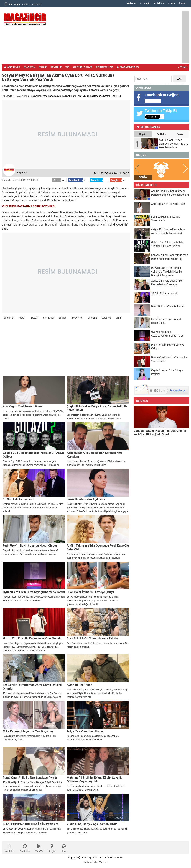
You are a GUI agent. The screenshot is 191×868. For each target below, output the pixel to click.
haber (22, 318)
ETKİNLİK (56, 67)
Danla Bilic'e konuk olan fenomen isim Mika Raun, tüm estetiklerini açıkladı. (30, 738)
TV (67, 67)
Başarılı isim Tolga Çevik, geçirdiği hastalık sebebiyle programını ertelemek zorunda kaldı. (93, 738)
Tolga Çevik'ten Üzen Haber (85, 731)
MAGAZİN (30, 67)
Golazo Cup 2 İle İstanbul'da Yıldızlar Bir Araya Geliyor (33, 455)
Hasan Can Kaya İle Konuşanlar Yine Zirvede (32, 638)
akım (118, 318)
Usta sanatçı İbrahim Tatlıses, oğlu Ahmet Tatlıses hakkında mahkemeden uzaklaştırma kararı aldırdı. (96, 463)
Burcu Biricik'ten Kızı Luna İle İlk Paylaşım (31, 824)
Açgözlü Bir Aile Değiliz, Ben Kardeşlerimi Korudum (94, 455)
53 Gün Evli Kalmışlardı (18, 499)
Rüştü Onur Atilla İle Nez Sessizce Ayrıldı (30, 778)
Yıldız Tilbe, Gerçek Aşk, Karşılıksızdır (92, 824)
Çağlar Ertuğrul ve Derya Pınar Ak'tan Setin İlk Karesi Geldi (97, 408)
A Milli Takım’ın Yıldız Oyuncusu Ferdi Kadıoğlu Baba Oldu (98, 548)
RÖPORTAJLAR (104, 67)
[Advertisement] (118, 37)
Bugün (143, 134)
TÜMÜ (182, 67)
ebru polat (9, 318)
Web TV (39, 847)
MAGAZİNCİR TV (128, 67)
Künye (171, 3)
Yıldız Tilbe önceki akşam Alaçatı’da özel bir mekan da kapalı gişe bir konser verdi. (97, 831)
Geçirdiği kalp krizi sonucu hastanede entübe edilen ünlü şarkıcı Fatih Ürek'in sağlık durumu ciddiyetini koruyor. (31, 552)
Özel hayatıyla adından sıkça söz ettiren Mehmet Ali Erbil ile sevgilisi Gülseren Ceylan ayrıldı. (96, 788)
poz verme (77, 318)
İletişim (182, 3)
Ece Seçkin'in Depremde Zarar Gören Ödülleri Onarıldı (32, 687)
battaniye (106, 318)
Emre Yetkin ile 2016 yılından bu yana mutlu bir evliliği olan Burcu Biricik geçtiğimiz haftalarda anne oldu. (32, 831)
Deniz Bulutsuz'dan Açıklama (86, 499)
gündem (63, 318)
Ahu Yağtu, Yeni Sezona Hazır (22, 406)
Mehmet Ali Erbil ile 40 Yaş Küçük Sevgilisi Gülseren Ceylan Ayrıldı (95, 780)
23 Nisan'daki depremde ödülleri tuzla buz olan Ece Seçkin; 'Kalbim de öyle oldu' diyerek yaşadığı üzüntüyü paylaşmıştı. (32, 695)
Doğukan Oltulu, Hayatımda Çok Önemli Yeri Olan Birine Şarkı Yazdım (160, 433)
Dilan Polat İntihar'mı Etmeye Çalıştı (90, 592)
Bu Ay (180, 134)
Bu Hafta (161, 134)
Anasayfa (145, 3)
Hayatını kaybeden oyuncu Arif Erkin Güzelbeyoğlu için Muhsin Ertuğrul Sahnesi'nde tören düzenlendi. (34, 599)
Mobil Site (159, 3)
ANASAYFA (12, 67)
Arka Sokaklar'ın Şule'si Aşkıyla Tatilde (92, 638)
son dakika (48, 318)
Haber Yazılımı (100, 862)
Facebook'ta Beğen (162, 95)
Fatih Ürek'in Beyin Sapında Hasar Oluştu (30, 546)
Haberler (132, 3)
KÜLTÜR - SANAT (82, 67)
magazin (34, 318)
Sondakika (25, 847)
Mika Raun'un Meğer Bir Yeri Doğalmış (28, 731)
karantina (92, 318)
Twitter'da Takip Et (161, 111)
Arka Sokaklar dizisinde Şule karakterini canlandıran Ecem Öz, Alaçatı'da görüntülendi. (98, 645)
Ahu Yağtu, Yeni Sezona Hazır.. (23, 4)
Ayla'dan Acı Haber (79, 685)
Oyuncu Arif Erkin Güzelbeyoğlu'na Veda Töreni (34, 592)
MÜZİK (43, 67)
